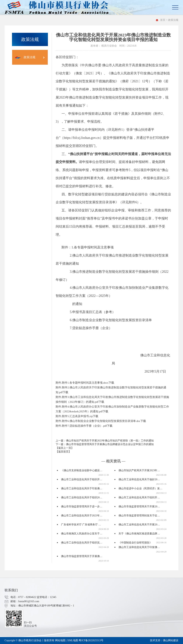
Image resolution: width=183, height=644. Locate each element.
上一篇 (105, 441)
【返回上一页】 (65, 448)
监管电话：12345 (47, 597)
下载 (111, 383)
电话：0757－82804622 (23, 597)
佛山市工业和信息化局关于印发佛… (82, 488)
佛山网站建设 (171, 640)
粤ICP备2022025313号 (91, 640)
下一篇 (105, 444)
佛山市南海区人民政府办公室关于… (82, 534)
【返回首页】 (63, 452)
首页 (163, 20)
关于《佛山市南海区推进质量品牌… (139, 534)
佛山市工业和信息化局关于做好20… (139, 479)
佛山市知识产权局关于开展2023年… (139, 470)
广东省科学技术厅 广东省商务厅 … (81, 525)
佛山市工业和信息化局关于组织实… (82, 543)
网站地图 (60, 640)
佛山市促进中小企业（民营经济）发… (140, 488)
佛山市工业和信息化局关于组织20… (82, 498)
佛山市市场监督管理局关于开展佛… (82, 556)
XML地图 (73, 640)
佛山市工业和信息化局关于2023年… (82, 516)
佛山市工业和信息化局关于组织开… (82, 479)
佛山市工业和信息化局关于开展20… (139, 525)
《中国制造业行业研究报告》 (135, 543)
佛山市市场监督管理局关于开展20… (139, 507)
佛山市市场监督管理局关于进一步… (82, 507)
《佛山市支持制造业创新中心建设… (82, 470)
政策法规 (25, 57)
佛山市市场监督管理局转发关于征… (139, 516)
